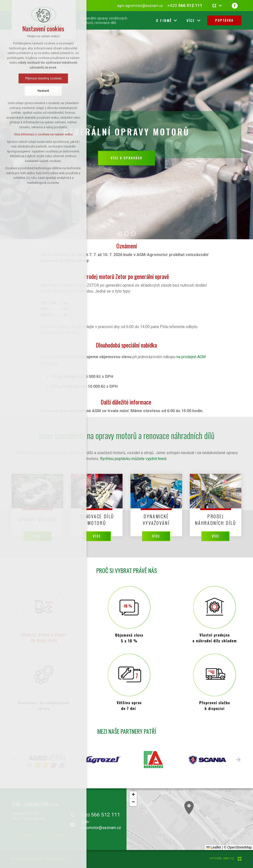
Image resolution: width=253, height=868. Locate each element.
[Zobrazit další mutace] (220, 6)
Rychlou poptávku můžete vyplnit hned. (134, 459)
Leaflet (214, 847)
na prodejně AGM (191, 357)
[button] (220, 830)
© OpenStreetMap (238, 847)
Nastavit (43, 91)
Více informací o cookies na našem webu (43, 134)
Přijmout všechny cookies (43, 78)
